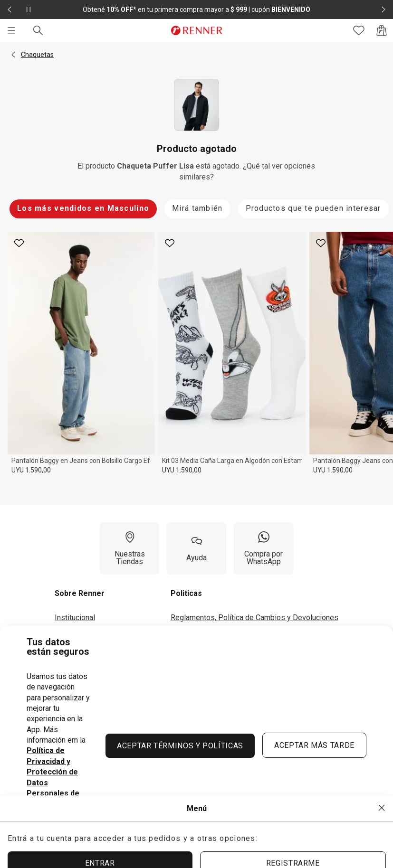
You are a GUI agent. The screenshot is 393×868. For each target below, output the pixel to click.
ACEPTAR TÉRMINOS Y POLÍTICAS (180, 746)
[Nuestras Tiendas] (129, 548)
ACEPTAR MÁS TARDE (314, 745)
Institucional (75, 618)
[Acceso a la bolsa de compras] (382, 30)
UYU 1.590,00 (31, 470)
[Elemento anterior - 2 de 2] (10, 9)
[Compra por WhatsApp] (264, 548)
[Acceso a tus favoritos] (359, 30)
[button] (13, 55)
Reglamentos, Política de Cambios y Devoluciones (254, 618)
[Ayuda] (196, 548)
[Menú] (11, 30)
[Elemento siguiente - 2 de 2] (383, 9)
